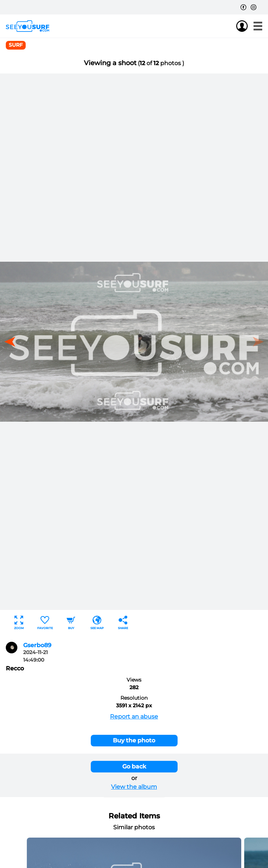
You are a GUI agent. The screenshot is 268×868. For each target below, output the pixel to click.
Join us (227, 26)
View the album (134, 787)
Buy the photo (134, 740)
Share (123, 623)
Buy (71, 623)
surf (16, 45)
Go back (134, 766)
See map (97, 623)
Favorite (45, 623)
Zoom (19, 623)
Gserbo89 (37, 645)
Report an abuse (134, 717)
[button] (12, 342)
